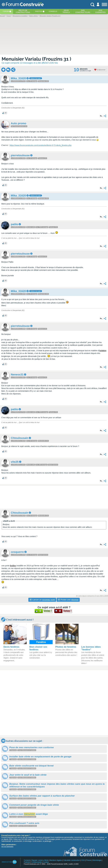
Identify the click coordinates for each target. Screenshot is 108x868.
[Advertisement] (54, 497)
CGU (83, 860)
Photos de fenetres (66, 647)
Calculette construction (72, 860)
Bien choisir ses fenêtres (38, 648)
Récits (23, 11)
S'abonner (100, 70)
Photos (39, 11)
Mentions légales (56, 860)
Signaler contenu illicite (40, 860)
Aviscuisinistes (100, 11)
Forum (6, 11)
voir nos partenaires (7, 847)
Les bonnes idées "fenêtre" (91, 648)
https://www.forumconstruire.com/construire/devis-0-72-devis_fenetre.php (40, 145)
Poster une (68, 600)
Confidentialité (37, 862)
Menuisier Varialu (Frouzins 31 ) (36, 59)
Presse (89, 860)
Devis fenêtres (11, 647)
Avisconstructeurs (83, 11)
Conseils (53, 11)
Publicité (27, 862)
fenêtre (13, 566)
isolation (103, 351)
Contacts (27, 860)
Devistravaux (66, 11)
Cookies (46, 862)
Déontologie (97, 860)
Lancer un (42, 600)
